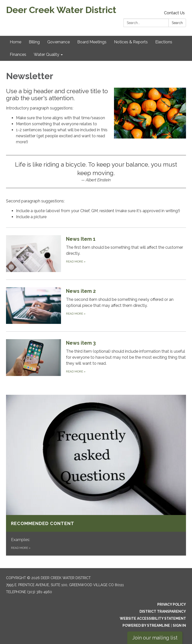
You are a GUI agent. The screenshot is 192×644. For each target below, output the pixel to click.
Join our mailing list (155, 638)
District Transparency (163, 611)
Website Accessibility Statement (153, 618)
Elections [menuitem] (164, 42)
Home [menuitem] (15, 42)
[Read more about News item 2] (96, 305)
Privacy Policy (172, 604)
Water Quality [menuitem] (46, 54)
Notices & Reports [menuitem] (131, 42)
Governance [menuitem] (58, 42)
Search (177, 23)
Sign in (179, 625)
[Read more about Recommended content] (96, 475)
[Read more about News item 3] (96, 357)
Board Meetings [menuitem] (92, 42)
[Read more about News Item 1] (96, 253)
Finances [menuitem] (18, 54)
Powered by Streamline (146, 625)
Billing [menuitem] (34, 42)
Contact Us (174, 13)
